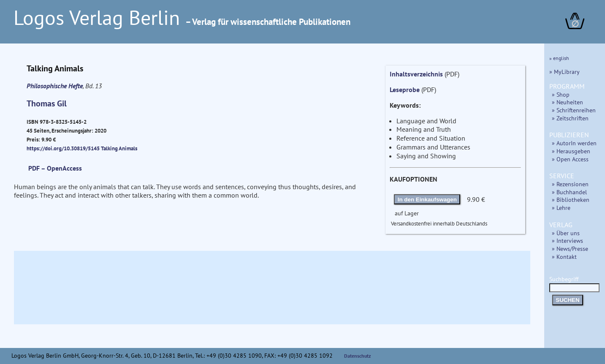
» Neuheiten (567, 102)
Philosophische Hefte (55, 86)
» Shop (561, 94)
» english (559, 58)
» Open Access (570, 159)
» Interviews (567, 240)
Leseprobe (405, 90)
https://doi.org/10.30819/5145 (63, 148)
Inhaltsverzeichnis (416, 74)
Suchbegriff (574, 283)
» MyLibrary (564, 72)
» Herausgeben (571, 151)
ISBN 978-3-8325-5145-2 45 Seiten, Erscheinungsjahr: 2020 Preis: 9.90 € (66, 130)
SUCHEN (567, 300)
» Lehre (561, 208)
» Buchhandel (569, 192)
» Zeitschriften (570, 118)
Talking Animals (119, 148)
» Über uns (566, 233)
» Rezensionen (570, 184)
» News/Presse (570, 249)
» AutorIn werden (574, 143)
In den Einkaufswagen (427, 200)
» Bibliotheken (571, 200)
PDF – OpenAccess (55, 168)
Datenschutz (358, 356)
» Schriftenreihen (574, 110)
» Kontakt (564, 257)
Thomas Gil (47, 103)
